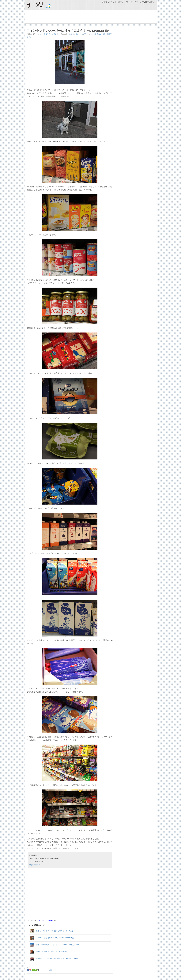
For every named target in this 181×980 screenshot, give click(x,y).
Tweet (50, 970)
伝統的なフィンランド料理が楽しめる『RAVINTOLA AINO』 (58, 958)
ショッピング (43, 34)
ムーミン (103, 34)
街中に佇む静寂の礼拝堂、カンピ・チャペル (53, 952)
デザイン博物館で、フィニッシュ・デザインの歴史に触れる (58, 945)
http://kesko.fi (35, 865)
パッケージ (79, 34)
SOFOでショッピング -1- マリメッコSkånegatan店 (55, 938)
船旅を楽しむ (109, 13)
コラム (132, 13)
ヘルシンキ (94, 34)
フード (87, 34)
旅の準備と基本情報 (35, 13)
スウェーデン (58, 13)
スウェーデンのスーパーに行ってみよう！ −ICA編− (55, 931)
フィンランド (84, 13)
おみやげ (71, 34)
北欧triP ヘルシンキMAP (45, 920)
